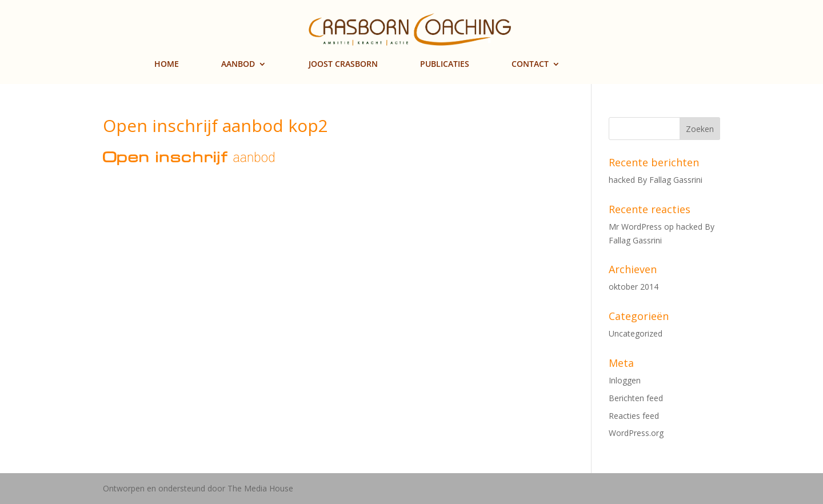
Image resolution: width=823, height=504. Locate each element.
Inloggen (625, 380)
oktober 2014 (634, 287)
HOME (167, 65)
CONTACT (530, 65)
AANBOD (238, 65)
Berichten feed (636, 398)
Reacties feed (634, 416)
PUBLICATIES (445, 65)
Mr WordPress (635, 227)
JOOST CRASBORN (343, 65)
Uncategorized (636, 333)
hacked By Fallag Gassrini (656, 180)
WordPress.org (636, 433)
